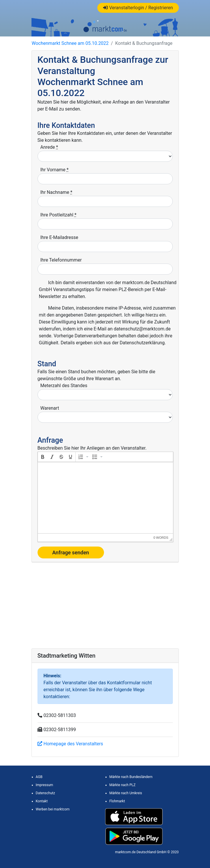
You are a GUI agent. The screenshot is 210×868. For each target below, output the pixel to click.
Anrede (49, 147)
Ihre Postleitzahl (58, 215)
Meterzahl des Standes (64, 386)
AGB (39, 777)
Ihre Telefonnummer (61, 260)
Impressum (44, 785)
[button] (43, 457)
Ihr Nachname (56, 192)
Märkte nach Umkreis (126, 793)
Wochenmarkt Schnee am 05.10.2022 (70, 43)
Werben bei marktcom (53, 809)
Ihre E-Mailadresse (59, 237)
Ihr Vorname (55, 170)
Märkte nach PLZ (123, 785)
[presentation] (43, 457)
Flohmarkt (117, 801)
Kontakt (42, 801)
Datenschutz (45, 793)
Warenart (50, 408)
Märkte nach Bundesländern (131, 777)
